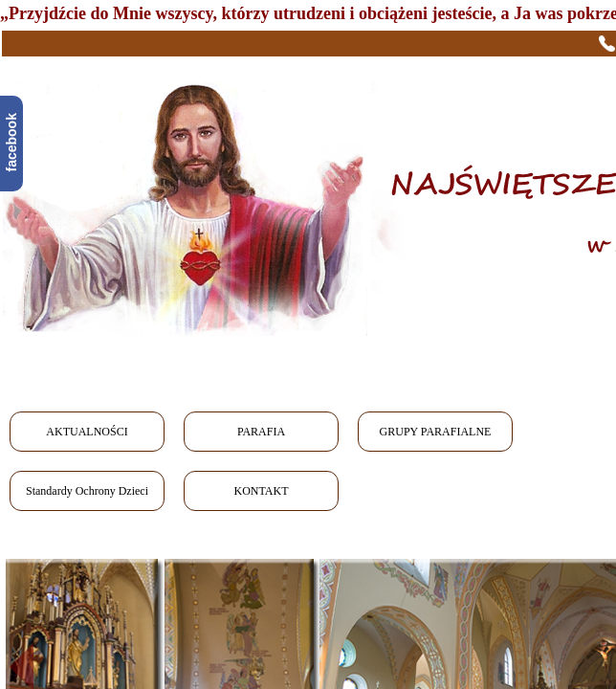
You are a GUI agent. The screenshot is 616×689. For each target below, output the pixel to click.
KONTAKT (261, 491)
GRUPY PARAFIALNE (436, 432)
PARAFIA (261, 432)
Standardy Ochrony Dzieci (87, 491)
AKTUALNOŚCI (87, 432)
